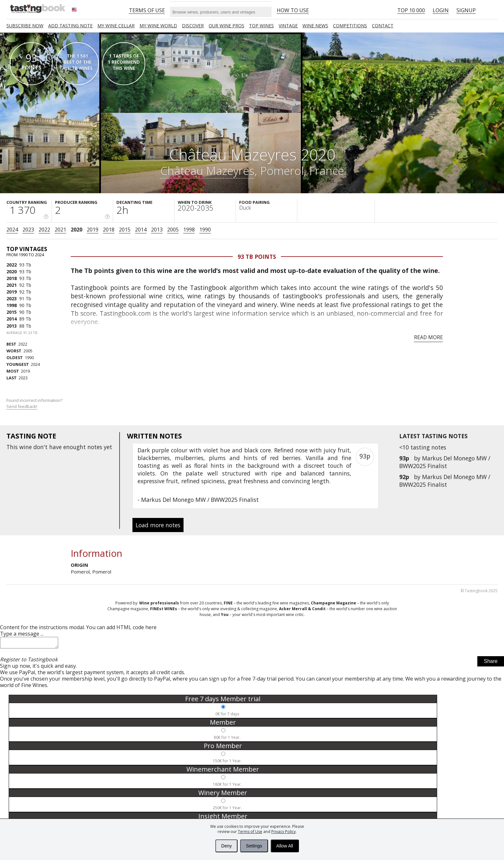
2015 (125, 230)
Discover (193, 26)
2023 (28, 230)
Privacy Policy (283, 832)
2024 (12, 230)
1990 (205, 230)
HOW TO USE (293, 10)
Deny (226, 846)
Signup (466, 10)
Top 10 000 (411, 10)
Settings (254, 846)
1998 (189, 230)
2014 (141, 230)
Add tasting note (70, 26)
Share (491, 663)
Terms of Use (250, 832)
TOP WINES (261, 26)
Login (441, 10)
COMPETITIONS (350, 26)
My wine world (158, 26)
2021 (60, 230)
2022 (44, 230)
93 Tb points (257, 257)
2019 (93, 230)
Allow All (285, 846)
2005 (173, 230)
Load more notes (158, 525)
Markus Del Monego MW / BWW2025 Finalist (445, 462)
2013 (157, 230)
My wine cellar (116, 26)
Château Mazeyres (207, 170)
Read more (428, 337)
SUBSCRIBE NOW (25, 26)
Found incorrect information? (35, 403)
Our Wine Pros (226, 26)
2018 (109, 230)
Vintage (288, 26)
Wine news (315, 26)
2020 (76, 230)
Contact (383, 26)
